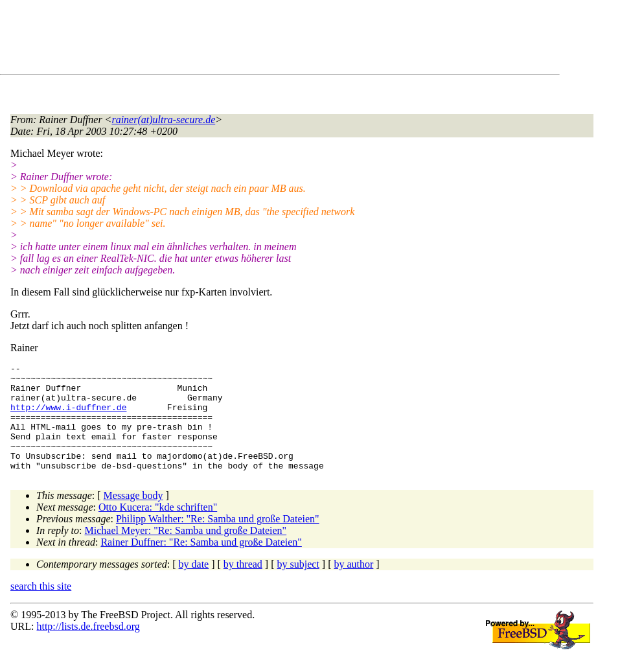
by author (353, 585)
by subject (298, 585)
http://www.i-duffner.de (68, 417)
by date (194, 585)
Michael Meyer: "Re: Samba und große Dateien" (186, 552)
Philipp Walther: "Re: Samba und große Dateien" (218, 540)
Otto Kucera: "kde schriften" (158, 528)
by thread (243, 585)
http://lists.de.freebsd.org (88, 648)
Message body (133, 517)
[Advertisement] (246, 40)
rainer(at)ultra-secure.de (163, 120)
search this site (41, 608)
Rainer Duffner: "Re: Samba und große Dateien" (201, 563)
